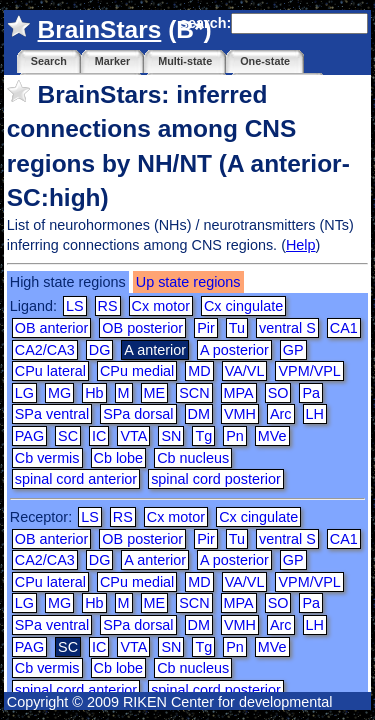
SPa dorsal (138, 414)
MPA (239, 393)
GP (293, 350)
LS (75, 306)
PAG (29, 436)
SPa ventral (52, 414)
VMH (240, 414)
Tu (237, 328)
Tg (203, 436)
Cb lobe (119, 458)
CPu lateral (50, 371)
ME (155, 393)
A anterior (155, 560)
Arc (281, 414)
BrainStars (100, 29)
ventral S (287, 328)
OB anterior (52, 328)
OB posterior (142, 328)
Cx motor (161, 306)
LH (315, 414)
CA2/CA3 (45, 350)
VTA (133, 436)
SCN (194, 393)
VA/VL (245, 371)
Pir (206, 328)
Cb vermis (47, 458)
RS (108, 306)
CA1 (344, 328)
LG (24, 393)
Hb (94, 393)
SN (171, 436)
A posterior (234, 350)
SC (68, 436)
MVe (272, 436)
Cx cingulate (243, 306)
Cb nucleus (193, 458)
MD (199, 371)
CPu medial (137, 371)
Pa (311, 393)
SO (278, 393)
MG (59, 393)
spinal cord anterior (76, 479)
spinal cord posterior (216, 479)
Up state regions (188, 282)
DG (100, 350)
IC (99, 436)
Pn (235, 436)
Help (301, 245)
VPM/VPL (309, 371)
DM (199, 414)
